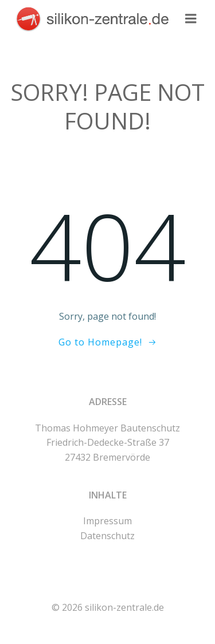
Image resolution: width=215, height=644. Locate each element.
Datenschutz (107, 536)
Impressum (107, 521)
